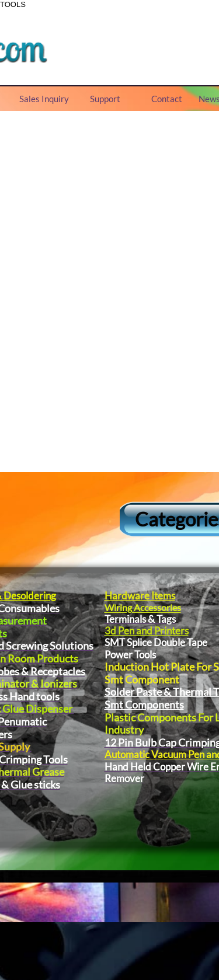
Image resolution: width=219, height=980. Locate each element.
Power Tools (130, 655)
